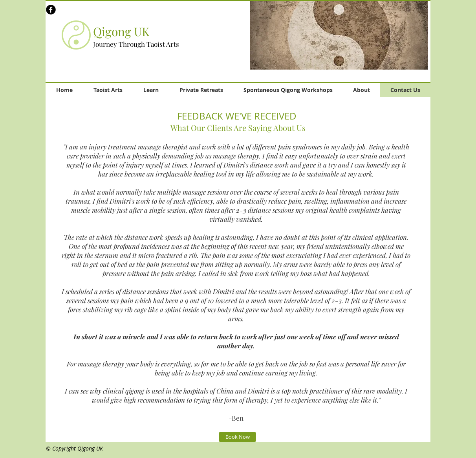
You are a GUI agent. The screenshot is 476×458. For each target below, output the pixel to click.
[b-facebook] (51, 10)
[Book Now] (237, 437)
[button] (339, 35)
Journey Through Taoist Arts (136, 44)
